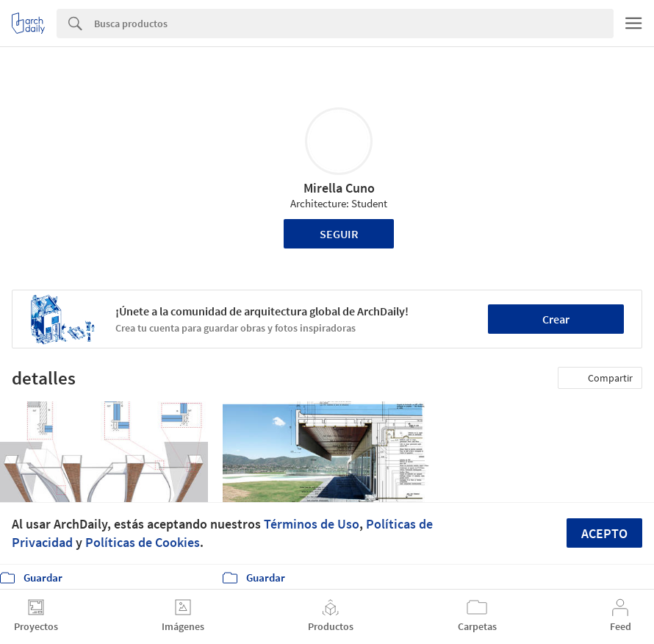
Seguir (339, 234)
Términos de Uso (312, 524)
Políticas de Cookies (143, 542)
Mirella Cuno (339, 188)
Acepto (604, 533)
